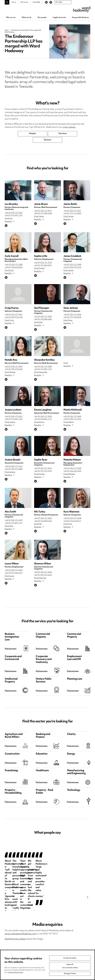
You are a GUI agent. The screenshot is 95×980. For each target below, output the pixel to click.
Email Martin (69, 422)
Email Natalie (10, 372)
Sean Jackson (71, 308)
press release (69, 127)
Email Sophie (39, 268)
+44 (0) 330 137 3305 (43, 317)
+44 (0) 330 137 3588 (14, 265)
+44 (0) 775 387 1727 (14, 523)
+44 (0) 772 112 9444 (72, 213)
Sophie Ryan (41, 460)
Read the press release (15, 939)
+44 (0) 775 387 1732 (14, 215)
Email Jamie (39, 216)
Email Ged (38, 322)
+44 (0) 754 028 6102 (43, 521)
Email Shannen (40, 578)
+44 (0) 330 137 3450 (43, 572)
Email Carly (9, 270)
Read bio (9, 221)
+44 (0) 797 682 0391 (43, 265)
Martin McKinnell (73, 410)
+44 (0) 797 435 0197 (14, 573)
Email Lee (9, 218)
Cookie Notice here (15, 972)
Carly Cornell (12, 256)
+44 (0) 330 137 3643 (43, 518)
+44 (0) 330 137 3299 (14, 520)
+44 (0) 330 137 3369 (14, 570)
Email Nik (38, 524)
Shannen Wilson (43, 564)
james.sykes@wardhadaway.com (20, 934)
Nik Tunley (40, 512)
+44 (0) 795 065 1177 (43, 419)
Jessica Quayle (13, 460)
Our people (42, 18)
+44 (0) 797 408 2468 (43, 213)
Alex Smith (10, 512)
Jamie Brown (41, 204)
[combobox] (63, 2)
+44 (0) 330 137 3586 (43, 367)
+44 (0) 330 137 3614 (14, 466)
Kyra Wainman (71, 512)
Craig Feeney (12, 308)
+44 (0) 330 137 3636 (72, 315)
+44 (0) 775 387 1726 (14, 419)
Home (7, 30)
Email (66, 363)
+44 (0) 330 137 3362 (14, 213)
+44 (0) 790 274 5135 (72, 267)
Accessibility (36, 2)
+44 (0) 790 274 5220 (14, 369)
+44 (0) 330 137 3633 (14, 417)
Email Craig (9, 320)
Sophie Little (41, 256)
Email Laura (9, 576)
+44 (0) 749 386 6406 (43, 319)
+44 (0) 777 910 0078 (72, 317)
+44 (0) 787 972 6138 (14, 317)
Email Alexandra (41, 372)
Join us (14, 2)
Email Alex (9, 526)
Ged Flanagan (42, 308)
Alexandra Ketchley (44, 360)
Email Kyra (68, 524)
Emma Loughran (43, 410)
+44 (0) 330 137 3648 (72, 518)
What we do (26, 18)
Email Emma (39, 422)
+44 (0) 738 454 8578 (14, 267)
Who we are (11, 18)
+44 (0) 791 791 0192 (43, 471)
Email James (69, 216)
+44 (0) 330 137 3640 (72, 417)
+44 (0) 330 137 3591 (43, 211)
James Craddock (72, 256)
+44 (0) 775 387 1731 (43, 369)
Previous (7, 897)
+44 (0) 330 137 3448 (72, 265)
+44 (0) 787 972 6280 (14, 469)
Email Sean (68, 320)
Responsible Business (81, 18)
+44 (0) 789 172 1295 (72, 419)
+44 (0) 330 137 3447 (43, 468)
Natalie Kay (11, 360)
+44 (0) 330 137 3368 (72, 468)
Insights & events (59, 18)
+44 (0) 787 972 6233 (43, 575)
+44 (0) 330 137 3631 (72, 211)
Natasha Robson (72, 460)
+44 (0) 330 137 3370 (43, 263)
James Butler (70, 204)
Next (88, 897)
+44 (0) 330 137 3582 (43, 417)
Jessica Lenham (13, 410)
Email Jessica (10, 422)
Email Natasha (69, 474)
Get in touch (24, 2)
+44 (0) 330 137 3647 (14, 315)
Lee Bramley (11, 204)
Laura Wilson (12, 564)
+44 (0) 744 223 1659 (72, 471)
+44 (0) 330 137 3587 (14, 367)
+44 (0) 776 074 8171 (72, 521)
